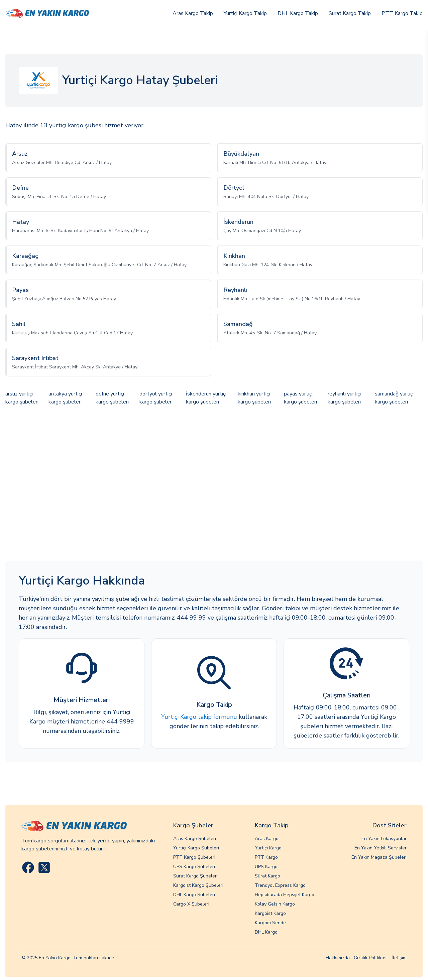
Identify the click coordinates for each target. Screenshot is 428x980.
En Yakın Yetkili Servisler (381, 848)
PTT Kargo (266, 857)
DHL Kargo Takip (298, 13)
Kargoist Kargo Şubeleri (198, 885)
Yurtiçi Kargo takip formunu (199, 717)
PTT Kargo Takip (402, 13)
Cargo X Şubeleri (191, 904)
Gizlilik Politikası (371, 958)
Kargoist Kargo (270, 913)
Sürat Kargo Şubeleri (195, 876)
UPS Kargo (266, 867)
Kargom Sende (270, 923)
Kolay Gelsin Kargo (275, 904)
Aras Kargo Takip (193, 13)
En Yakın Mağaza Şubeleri (379, 857)
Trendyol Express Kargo (280, 885)
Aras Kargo (267, 839)
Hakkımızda (338, 958)
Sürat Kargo (267, 876)
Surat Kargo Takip (350, 13)
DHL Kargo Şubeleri (194, 895)
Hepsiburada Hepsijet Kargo (285, 895)
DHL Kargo (266, 932)
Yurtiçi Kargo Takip (245, 13)
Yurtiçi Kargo (268, 848)
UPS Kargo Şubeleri (194, 867)
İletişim (399, 958)
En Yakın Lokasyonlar (384, 839)
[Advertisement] (214, 484)
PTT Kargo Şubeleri (194, 857)
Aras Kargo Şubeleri (195, 839)
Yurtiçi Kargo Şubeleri (196, 848)
